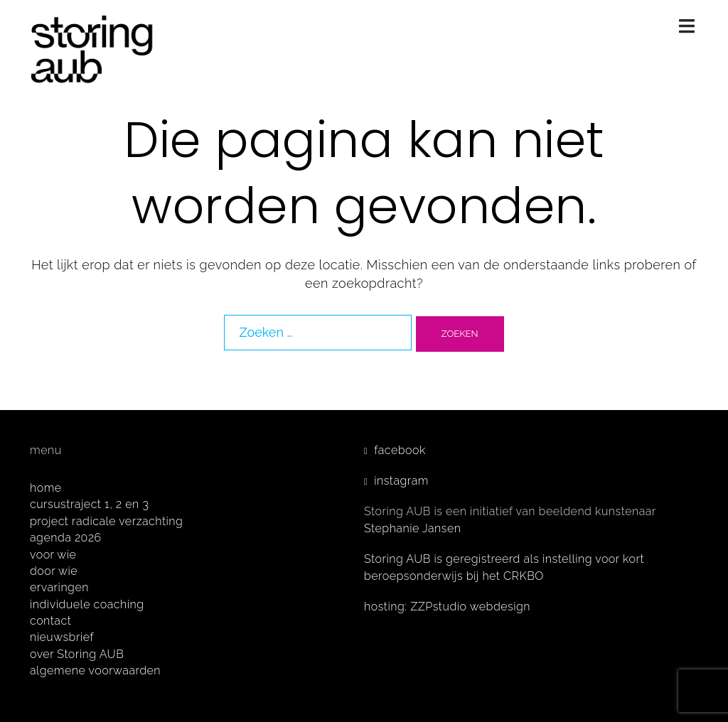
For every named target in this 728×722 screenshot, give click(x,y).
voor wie (53, 555)
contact (50, 621)
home (46, 488)
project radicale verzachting (106, 521)
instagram (401, 481)
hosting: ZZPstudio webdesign (447, 607)
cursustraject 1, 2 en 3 (89, 504)
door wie (54, 571)
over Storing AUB (77, 654)
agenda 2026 (66, 538)
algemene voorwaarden (95, 670)
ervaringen (59, 587)
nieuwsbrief (62, 637)
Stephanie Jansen (413, 528)
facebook (400, 450)
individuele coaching (87, 604)
